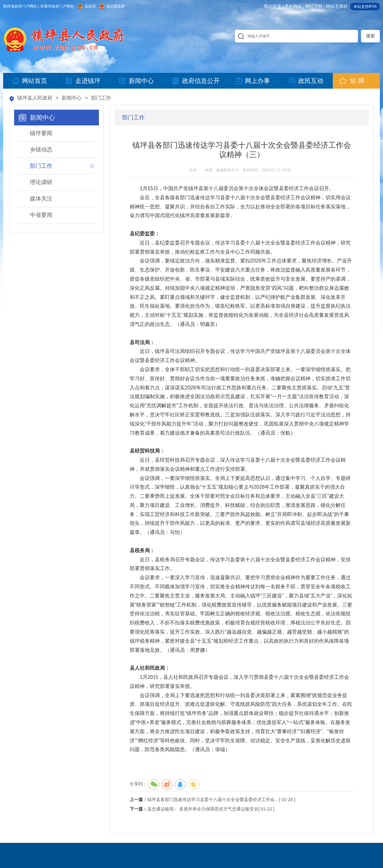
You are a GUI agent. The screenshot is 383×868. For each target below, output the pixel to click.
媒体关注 (41, 199)
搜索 (370, 36)
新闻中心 (72, 98)
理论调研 (41, 182)
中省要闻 (41, 215)
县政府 (90, 6)
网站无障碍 (337, 6)
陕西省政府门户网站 (20, 6)
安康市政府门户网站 (57, 6)
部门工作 (101, 98)
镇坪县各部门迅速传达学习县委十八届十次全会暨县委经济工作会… (213, 799)
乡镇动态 (41, 150)
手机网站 (293, 6)
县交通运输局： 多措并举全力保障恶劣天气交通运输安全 (203, 809)
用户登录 (272, 6)
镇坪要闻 (41, 133)
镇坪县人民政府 (35, 98)
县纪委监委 (116, 6)
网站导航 (314, 6)
